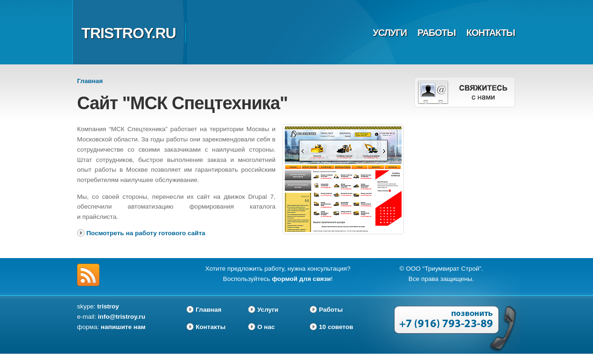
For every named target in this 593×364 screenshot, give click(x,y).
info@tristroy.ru (122, 317)
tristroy (108, 306)
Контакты (491, 33)
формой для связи (301, 279)
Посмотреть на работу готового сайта (146, 233)
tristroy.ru (128, 33)
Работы (437, 33)
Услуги (390, 33)
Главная (90, 81)
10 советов (336, 327)
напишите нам (123, 327)
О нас (266, 327)
